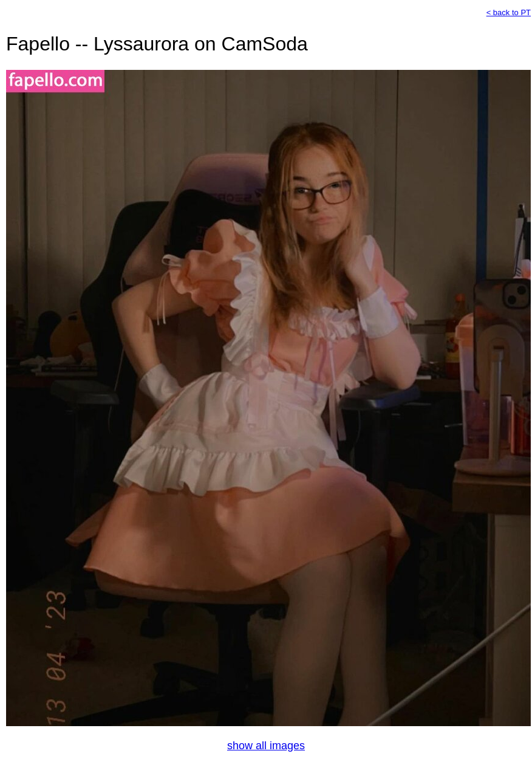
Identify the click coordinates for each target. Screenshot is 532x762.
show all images (266, 746)
